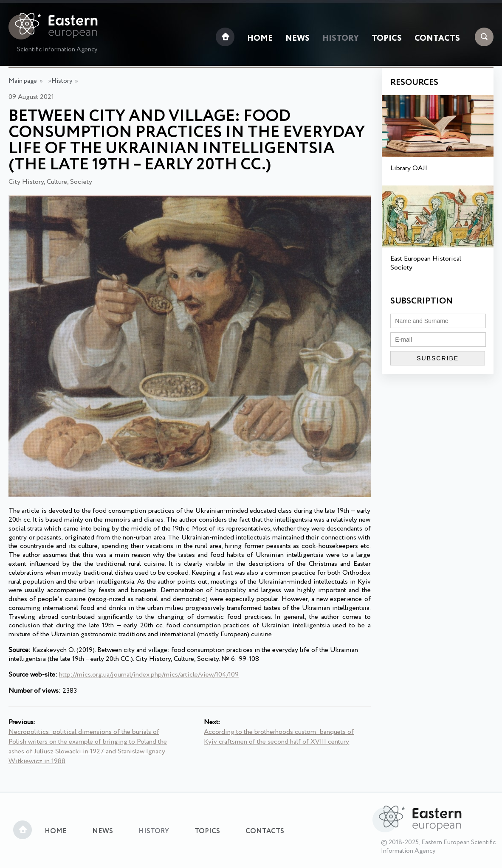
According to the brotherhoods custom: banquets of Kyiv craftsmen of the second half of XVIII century (279, 737)
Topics (387, 39)
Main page (23, 81)
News (298, 39)
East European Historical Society (426, 263)
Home (260, 39)
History (341, 39)
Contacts (437, 39)
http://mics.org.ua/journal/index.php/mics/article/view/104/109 (149, 675)
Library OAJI (409, 168)
